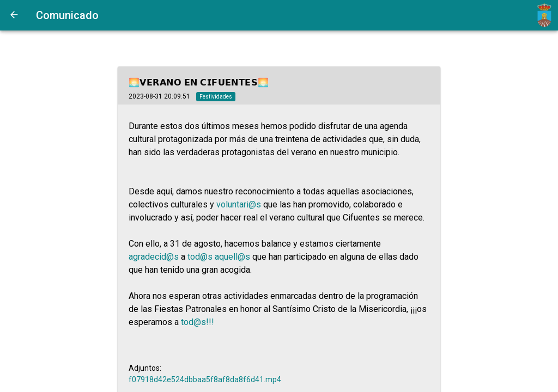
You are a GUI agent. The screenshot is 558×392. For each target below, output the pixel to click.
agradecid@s (154, 257)
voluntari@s (239, 204)
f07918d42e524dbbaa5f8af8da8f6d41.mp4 (205, 379)
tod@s (200, 257)
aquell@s (232, 257)
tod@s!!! (198, 322)
